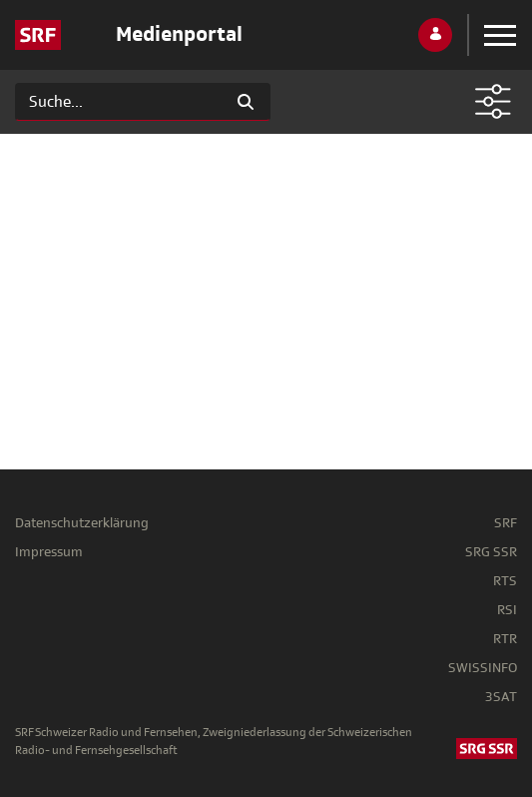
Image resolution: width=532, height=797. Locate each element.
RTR (505, 639)
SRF (506, 523)
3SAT (501, 697)
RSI (507, 610)
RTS (505, 581)
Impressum (49, 552)
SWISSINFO (483, 668)
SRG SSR (491, 552)
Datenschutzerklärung (82, 523)
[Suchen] (118, 102)
